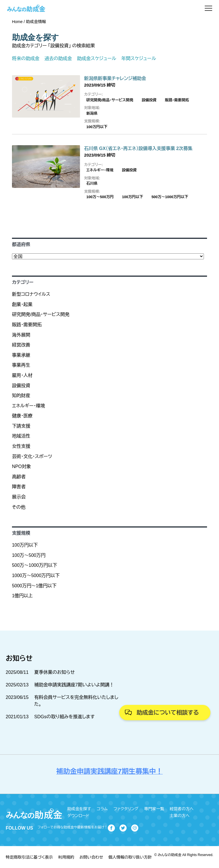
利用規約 (66, 857)
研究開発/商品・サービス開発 (110, 100)
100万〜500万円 (100, 197)
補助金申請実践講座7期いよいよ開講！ (74, 685)
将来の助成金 (26, 59)
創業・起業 (22, 304)
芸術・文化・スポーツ (32, 456)
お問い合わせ (91, 857)
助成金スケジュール (97, 59)
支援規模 (21, 533)
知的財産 (21, 396)
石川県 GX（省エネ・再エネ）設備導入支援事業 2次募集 (138, 148)
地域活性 (21, 436)
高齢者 (19, 477)
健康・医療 (22, 416)
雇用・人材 (22, 375)
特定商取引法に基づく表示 (29, 857)
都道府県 (21, 244)
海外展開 (21, 335)
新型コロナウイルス (31, 294)
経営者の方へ (182, 809)
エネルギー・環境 (100, 170)
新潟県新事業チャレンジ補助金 (115, 78)
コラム (102, 809)
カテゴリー (23, 282)
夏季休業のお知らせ (54, 672)
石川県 (92, 183)
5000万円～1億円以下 (34, 586)
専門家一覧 (154, 809)
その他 (19, 507)
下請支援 (21, 426)
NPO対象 (22, 466)
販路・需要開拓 (177, 100)
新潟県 (92, 113)
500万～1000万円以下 (170, 197)
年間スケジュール (139, 59)
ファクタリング (126, 809)
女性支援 (21, 446)
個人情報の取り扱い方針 (130, 857)
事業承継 (21, 355)
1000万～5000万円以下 (36, 575)
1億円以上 (22, 596)
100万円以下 (97, 127)
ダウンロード (78, 816)
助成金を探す (79, 809)
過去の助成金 (58, 59)
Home (17, 22)
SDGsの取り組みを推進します (64, 717)
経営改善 (21, 345)
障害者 (19, 487)
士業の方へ (180, 816)
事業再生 (21, 365)
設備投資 (149, 100)
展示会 (19, 497)
